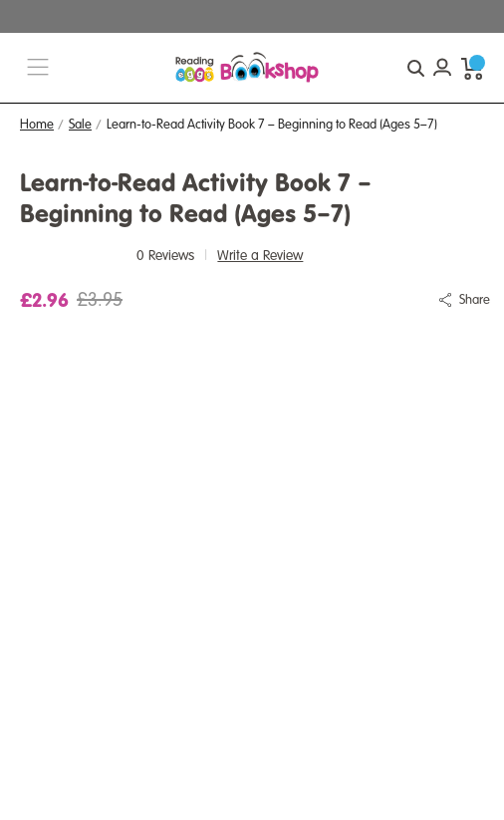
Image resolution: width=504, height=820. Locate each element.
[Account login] (442, 68)
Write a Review (260, 256)
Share (475, 300)
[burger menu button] (38, 68)
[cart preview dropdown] (472, 68)
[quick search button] (415, 68)
